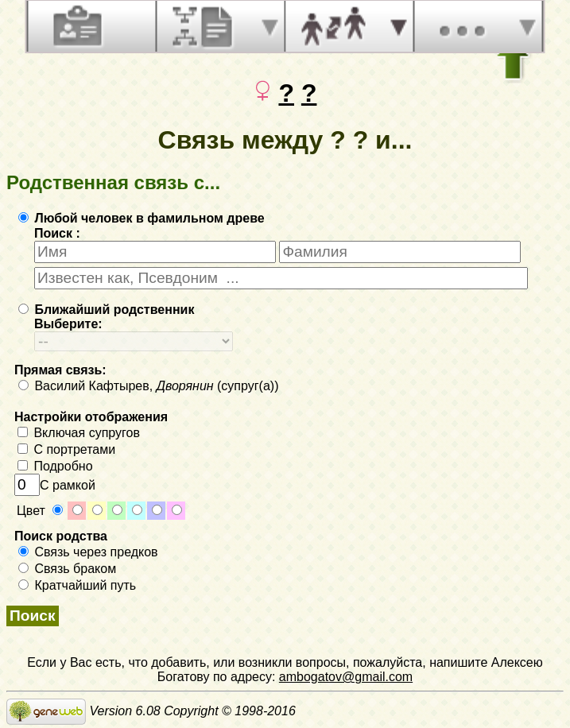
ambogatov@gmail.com (346, 677)
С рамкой (55, 485)
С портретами (66, 449)
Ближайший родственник (106, 310)
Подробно (55, 466)
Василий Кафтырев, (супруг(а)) (148, 386)
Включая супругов (79, 433)
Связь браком (67, 569)
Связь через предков (88, 552)
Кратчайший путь (77, 585)
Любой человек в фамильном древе (142, 218)
